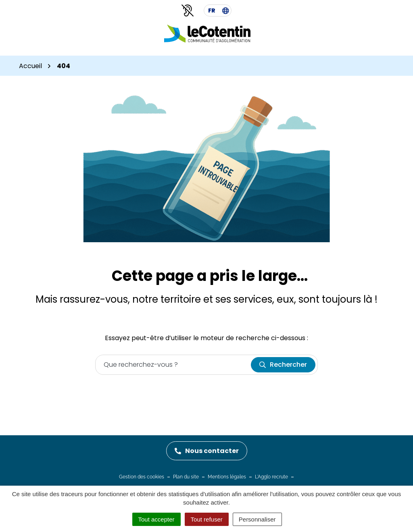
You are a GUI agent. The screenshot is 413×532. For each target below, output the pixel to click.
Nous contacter (207, 451)
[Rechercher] (283, 365)
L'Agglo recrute (271, 477)
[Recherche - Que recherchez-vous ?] (173, 365)
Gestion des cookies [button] (142, 477)
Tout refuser (207, 519)
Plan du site (186, 477)
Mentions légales (227, 477)
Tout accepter (156, 519)
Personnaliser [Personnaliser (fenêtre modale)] (257, 519)
